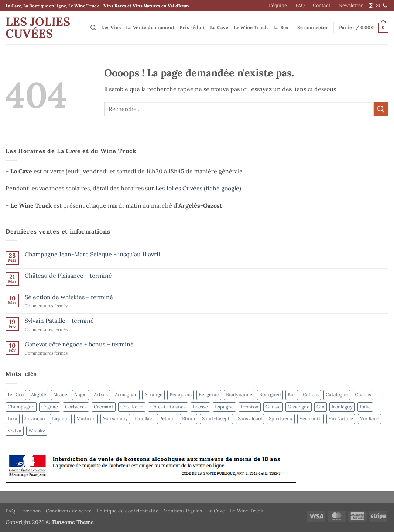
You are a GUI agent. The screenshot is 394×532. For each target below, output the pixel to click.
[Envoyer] (381, 109)
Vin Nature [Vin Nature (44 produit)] (341, 419)
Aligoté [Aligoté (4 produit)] (39, 395)
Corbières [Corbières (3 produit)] (76, 407)
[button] (313, 28)
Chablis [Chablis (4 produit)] (363, 395)
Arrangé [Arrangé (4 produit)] (153, 395)
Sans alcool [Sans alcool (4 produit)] (250, 419)
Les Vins (111, 27)
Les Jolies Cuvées (38, 28)
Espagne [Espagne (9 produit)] (224, 407)
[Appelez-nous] (385, 6)
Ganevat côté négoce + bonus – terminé (79, 344)
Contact (322, 5)
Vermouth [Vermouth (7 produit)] (311, 419)
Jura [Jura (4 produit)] (13, 419)
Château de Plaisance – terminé (68, 276)
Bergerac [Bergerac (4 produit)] (209, 395)
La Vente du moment (150, 27)
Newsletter (351, 5)
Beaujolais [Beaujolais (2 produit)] (181, 395)
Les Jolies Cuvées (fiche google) (198, 188)
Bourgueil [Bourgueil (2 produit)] (270, 395)
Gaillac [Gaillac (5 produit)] (273, 407)
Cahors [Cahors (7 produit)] (311, 395)
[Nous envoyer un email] (378, 6)
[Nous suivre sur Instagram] (371, 6)
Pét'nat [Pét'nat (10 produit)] (167, 419)
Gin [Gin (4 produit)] (321, 407)
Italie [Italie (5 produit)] (365, 407)
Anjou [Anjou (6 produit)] (80, 395)
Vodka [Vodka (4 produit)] (15, 431)
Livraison (31, 511)
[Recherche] (93, 28)
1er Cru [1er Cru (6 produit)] (16, 395)
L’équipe (278, 5)
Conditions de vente (69, 511)
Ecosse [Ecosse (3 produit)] (200, 407)
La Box (281, 27)
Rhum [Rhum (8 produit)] (189, 419)
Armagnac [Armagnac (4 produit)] (126, 395)
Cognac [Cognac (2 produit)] (50, 407)
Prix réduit (192, 27)
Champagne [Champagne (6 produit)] (21, 407)
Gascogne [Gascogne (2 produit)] (299, 407)
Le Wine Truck (251, 27)
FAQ (300, 5)
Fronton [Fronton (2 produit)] (250, 407)
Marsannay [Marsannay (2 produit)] (115, 419)
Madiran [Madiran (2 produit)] (86, 419)
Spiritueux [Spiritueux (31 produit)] (281, 419)
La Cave (219, 27)
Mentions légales (183, 511)
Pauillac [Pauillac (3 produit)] (143, 419)
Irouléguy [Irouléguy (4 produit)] (342, 407)
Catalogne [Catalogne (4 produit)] (337, 395)
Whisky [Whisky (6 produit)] (37, 431)
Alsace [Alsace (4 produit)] (60, 395)
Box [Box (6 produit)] (292, 395)
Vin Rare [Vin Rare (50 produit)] (369, 419)
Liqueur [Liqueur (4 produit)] (61, 419)
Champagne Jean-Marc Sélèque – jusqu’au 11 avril (92, 254)
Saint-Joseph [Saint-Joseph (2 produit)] (216, 419)
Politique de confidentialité (128, 511)
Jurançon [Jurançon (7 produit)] (35, 419)
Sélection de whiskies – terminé (69, 297)
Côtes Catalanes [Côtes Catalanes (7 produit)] (168, 407)
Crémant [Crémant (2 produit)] (104, 407)
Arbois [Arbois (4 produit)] (101, 395)
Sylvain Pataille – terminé (59, 321)
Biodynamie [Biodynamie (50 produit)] (239, 395)
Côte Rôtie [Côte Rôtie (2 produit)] (132, 407)
